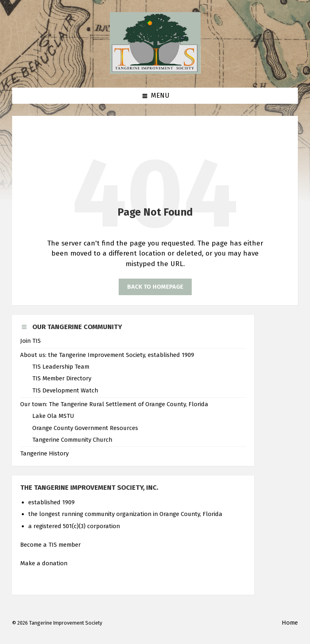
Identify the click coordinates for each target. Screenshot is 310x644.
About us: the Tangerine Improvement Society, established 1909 (107, 355)
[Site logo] (155, 72)
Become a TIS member (50, 545)
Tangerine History (44, 453)
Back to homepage (155, 287)
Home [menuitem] (290, 623)
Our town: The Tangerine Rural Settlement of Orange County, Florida (114, 404)
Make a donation (44, 563)
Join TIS (30, 341)
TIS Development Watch (65, 390)
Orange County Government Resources (85, 428)
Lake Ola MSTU (53, 416)
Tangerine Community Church (72, 440)
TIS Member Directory (62, 378)
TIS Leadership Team (61, 367)
